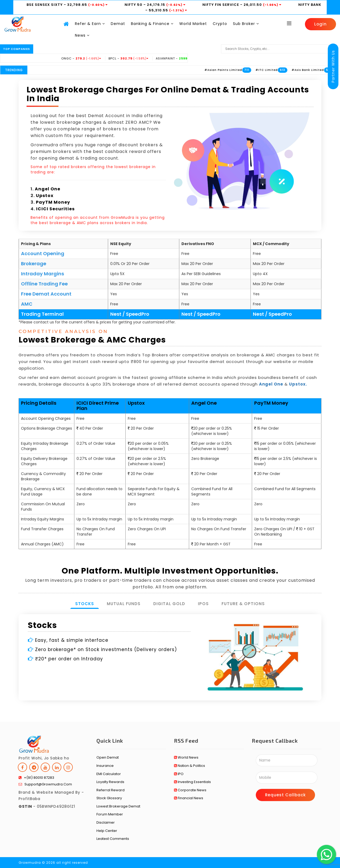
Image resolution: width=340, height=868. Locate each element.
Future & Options (243, 604)
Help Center (107, 831)
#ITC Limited (282, 70)
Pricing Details (39, 403)
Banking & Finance (152, 24)
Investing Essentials (192, 782)
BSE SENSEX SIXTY (45, 5)
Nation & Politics (190, 766)
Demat (118, 24)
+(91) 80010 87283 (36, 778)
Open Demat (108, 757)
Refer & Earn (90, 24)
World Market (193, 24)
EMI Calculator (109, 774)
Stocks (85, 604)
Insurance (105, 766)
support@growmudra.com (45, 784)
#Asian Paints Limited (239, 70)
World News (186, 757)
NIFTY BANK (310, 5)
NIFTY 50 (134, 5)
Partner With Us (333, 66)
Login (320, 24)
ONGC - (97, 58)
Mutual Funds (124, 604)
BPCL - (144, 58)
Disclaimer (106, 822)
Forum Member (110, 814)
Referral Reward (110, 790)
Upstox (45, 196)
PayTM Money (53, 202)
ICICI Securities (55, 209)
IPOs (203, 604)
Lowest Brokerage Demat (118, 806)
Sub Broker (246, 24)
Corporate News (190, 790)
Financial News (189, 798)
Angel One (48, 189)
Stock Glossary (109, 798)
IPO (179, 774)
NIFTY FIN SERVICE (221, 5)
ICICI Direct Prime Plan (98, 406)
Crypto (220, 24)
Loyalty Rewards (110, 782)
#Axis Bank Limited (323, 70)
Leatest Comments (113, 839)
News (82, 35)
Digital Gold (169, 604)
